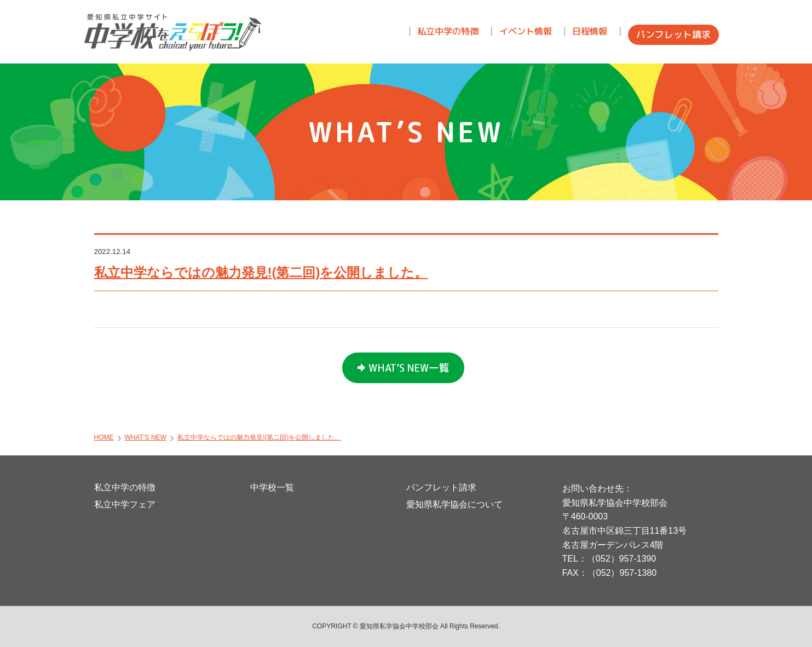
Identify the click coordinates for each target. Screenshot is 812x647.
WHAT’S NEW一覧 (409, 368)
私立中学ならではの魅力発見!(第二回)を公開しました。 (261, 272)
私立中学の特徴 (125, 487)
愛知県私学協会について (454, 504)
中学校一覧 (272, 487)
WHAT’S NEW (146, 437)
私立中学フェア (125, 504)
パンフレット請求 (441, 487)
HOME (104, 437)
